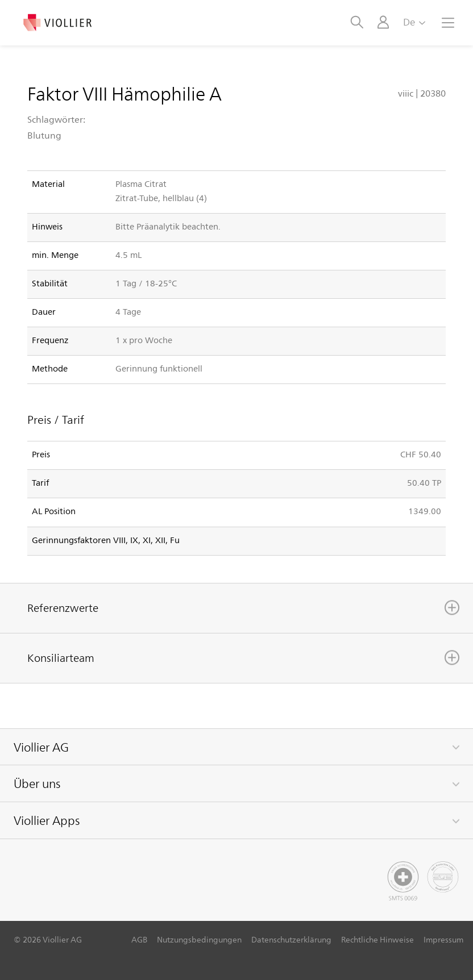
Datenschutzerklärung (291, 939)
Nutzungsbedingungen (199, 939)
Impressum (443, 939)
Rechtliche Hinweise (377, 939)
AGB (139, 939)
